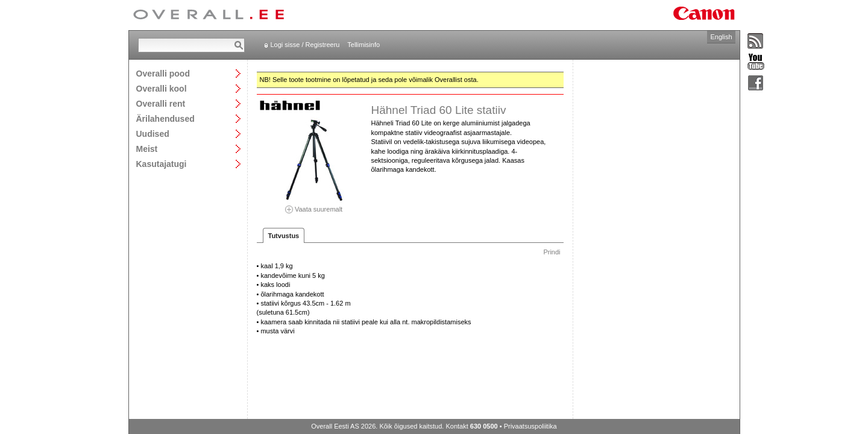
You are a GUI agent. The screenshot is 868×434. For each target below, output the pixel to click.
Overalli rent (161, 103)
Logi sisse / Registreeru (305, 45)
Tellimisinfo (363, 45)
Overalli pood (163, 73)
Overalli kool (162, 88)
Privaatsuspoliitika (530, 426)
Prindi (552, 252)
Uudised (153, 134)
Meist (147, 149)
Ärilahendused (165, 118)
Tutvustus (284, 236)
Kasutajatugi (162, 164)
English (721, 37)
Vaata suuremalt (314, 205)
